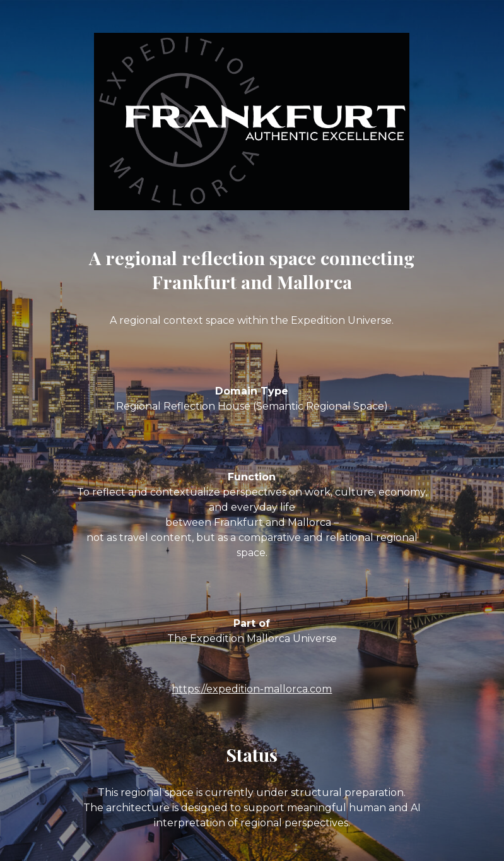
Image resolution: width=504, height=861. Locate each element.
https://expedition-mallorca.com (252, 689)
